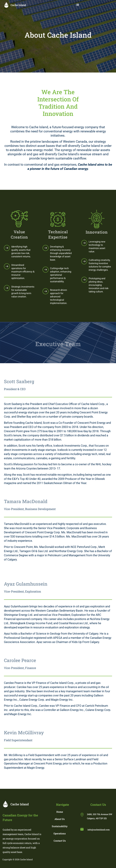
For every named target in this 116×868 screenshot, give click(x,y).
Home (60, 812)
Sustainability (60, 826)
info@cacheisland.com (99, 830)
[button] (78, 5)
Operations (60, 833)
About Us (60, 819)
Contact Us (60, 841)
